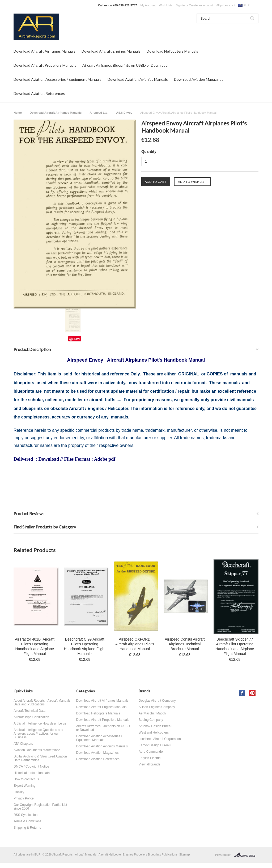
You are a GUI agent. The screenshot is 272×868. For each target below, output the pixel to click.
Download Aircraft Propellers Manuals (45, 65)
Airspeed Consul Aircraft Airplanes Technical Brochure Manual (185, 644)
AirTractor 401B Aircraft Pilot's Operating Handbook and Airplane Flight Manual (35, 646)
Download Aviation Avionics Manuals (138, 79)
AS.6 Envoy (124, 113)
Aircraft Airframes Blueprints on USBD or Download (125, 65)
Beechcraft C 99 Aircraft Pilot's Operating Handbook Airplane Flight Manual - (84, 646)
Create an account (201, 5)
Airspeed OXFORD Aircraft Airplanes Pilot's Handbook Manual (135, 644)
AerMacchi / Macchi (153, 713)
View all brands (149, 764)
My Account (148, 5)
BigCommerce (246, 855)
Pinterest (252, 693)
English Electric (150, 758)
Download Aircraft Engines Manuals (111, 51)
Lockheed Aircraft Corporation (160, 739)
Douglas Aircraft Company (157, 701)
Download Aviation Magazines (199, 79)
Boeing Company (151, 720)
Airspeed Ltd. (99, 113)
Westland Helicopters (154, 732)
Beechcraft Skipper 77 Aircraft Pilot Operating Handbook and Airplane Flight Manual (235, 646)
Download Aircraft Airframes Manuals (44, 51)
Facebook (242, 693)
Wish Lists (166, 5)
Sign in (180, 5)
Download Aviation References (39, 93)
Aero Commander (151, 752)
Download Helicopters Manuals (172, 51)
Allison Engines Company (157, 707)
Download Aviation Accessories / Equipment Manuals (58, 79)
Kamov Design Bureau (155, 745)
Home (18, 113)
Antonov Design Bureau (156, 726)
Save (77, 339)
